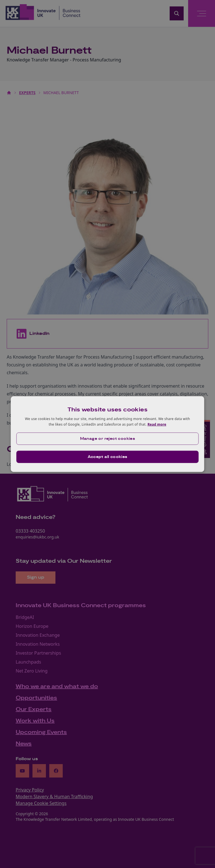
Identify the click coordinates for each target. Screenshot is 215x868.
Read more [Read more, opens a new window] (157, 424)
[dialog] (107, 434)
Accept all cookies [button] (107, 457)
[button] (107, 438)
